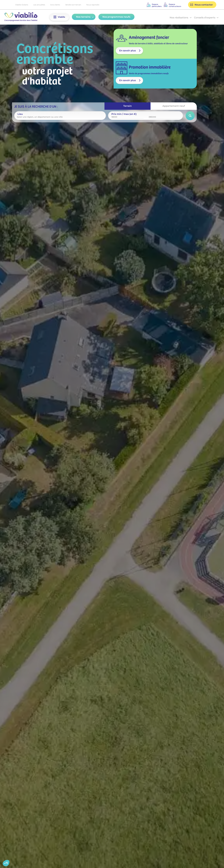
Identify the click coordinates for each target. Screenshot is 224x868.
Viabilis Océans (22, 5)
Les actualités (39, 5)
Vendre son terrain (73, 5)
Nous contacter (204, 5)
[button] (55, 17)
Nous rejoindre (93, 5)
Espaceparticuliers (157, 5)
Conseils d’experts (205, 18)
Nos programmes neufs (116, 17)
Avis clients (55, 5)
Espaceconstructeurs (175, 5)
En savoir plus (128, 51)
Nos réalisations (179, 18)
